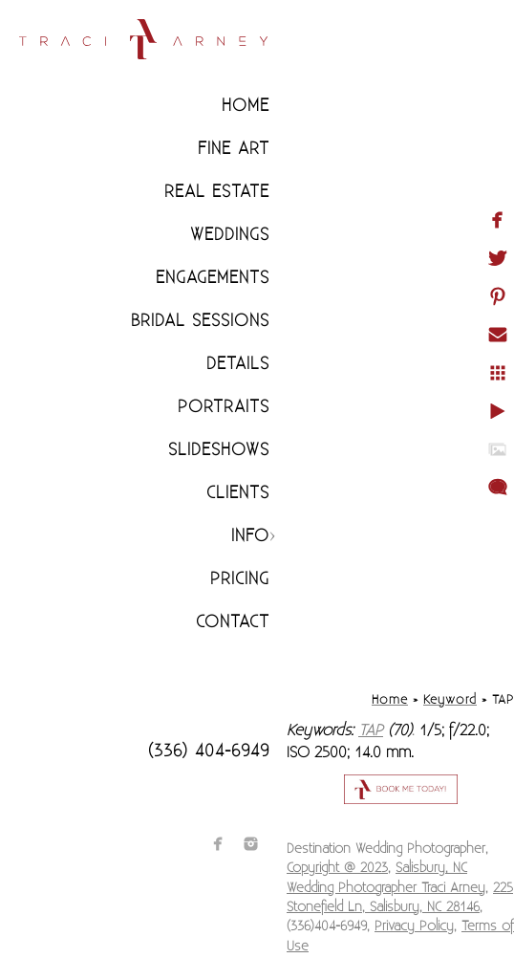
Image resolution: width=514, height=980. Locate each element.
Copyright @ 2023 (337, 868)
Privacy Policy (414, 926)
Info (250, 536)
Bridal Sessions (200, 321)
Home (246, 106)
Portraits (224, 407)
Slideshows (219, 450)
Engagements (213, 278)
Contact (233, 622)
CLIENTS (238, 493)
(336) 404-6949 (209, 751)
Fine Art (234, 149)
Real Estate (217, 192)
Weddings (230, 235)
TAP (371, 730)
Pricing (240, 579)
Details (238, 364)
